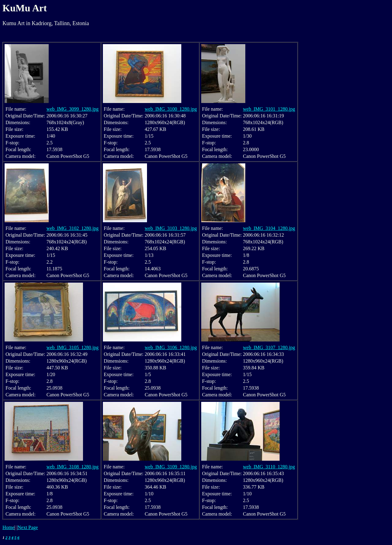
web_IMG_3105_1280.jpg (73, 347)
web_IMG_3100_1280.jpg (171, 109)
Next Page (28, 527)
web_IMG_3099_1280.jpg (73, 109)
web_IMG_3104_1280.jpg (269, 228)
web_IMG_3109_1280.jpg (171, 467)
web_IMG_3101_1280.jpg (269, 109)
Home (8, 527)
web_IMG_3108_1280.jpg (73, 467)
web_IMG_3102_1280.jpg (73, 228)
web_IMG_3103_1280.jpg (171, 228)
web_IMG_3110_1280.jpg (269, 467)
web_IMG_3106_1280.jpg (171, 347)
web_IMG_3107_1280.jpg (269, 347)
